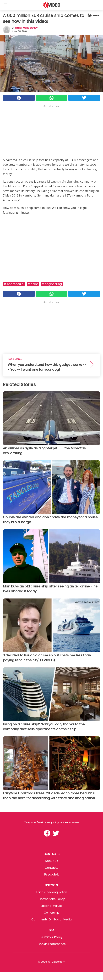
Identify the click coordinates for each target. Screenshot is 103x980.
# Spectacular (14, 284)
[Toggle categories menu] (5, 5)
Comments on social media (51, 919)
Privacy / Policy (52, 937)
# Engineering (52, 284)
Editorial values (52, 906)
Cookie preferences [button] (52, 944)
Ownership (51, 913)
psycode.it (52, 874)
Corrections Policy (52, 899)
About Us (51, 861)
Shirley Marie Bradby (26, 28)
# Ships (33, 284)
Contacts (52, 868)
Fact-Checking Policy (52, 892)
